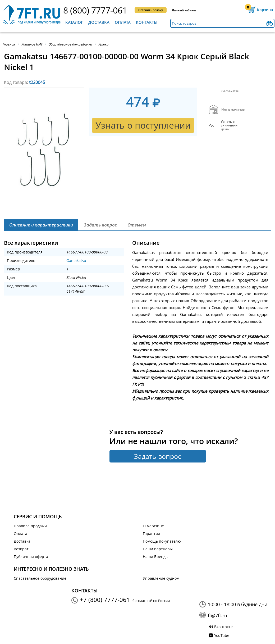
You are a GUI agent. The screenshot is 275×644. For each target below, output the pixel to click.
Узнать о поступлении (143, 125)
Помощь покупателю (162, 541)
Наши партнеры (158, 549)
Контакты (147, 22)
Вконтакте (223, 627)
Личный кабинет (184, 10)
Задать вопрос (158, 456)
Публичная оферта (31, 557)
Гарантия (151, 534)
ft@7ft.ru (217, 615)
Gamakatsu (76, 260)
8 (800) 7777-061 (95, 10)
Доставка (99, 22)
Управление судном (161, 578)
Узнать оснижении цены (229, 125)
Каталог (74, 22)
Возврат (21, 549)
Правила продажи (30, 526)
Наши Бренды (156, 557)
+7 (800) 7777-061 (105, 600)
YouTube (222, 635)
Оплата (123, 22)
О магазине (153, 526)
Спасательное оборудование (40, 578)
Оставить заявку (151, 10)
